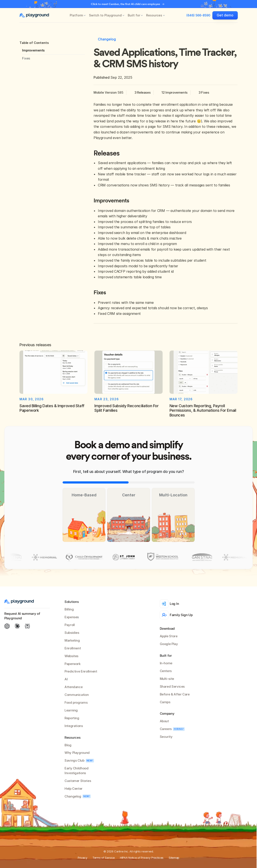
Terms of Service (104, 858)
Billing (69, 609)
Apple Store (169, 636)
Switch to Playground (105, 15)
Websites (71, 656)
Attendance (74, 687)
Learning (71, 710)
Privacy (82, 858)
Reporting (72, 718)
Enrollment (73, 648)
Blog (68, 745)
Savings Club (74, 760)
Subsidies (72, 633)
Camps (165, 702)
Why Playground (77, 753)
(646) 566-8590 (198, 15)
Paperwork (73, 664)
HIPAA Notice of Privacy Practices (142, 858)
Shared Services (172, 686)
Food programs (76, 702)
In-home (166, 663)
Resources (154, 15)
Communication (77, 695)
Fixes (26, 58)
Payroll (70, 625)
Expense (71, 617)
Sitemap (174, 858)
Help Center (74, 789)
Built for (134, 15)
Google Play (169, 644)
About (164, 721)
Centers (166, 671)
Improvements (33, 50)
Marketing (72, 640)
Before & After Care (175, 694)
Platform (76, 15)
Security (166, 737)
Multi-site (167, 679)
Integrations (74, 726)
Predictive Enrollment (81, 671)
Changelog (73, 796)
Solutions (72, 602)
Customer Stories (78, 781)
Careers (166, 729)
